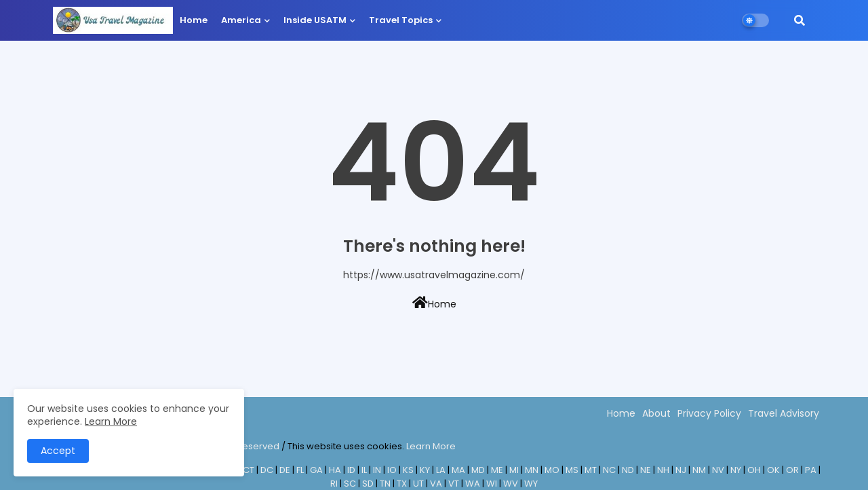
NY (736, 470)
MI (514, 470)
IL (364, 470)
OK (773, 470)
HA (335, 470)
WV (511, 484)
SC (350, 484)
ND (628, 470)
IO (392, 470)
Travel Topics (401, 20)
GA (316, 470)
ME (497, 470)
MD (478, 470)
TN (385, 484)
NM (699, 470)
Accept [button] (58, 451)
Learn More (431, 446)
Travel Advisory (784, 413)
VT (454, 484)
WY (531, 484)
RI (334, 484)
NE (646, 470)
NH (663, 470)
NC (609, 470)
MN (532, 470)
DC (267, 470)
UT (418, 484)
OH (754, 470)
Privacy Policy (709, 413)
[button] (800, 20)
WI (492, 484)
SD (368, 484)
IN (377, 470)
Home (194, 20)
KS (408, 470)
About (656, 413)
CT (249, 470)
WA (473, 484)
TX (402, 484)
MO (552, 470)
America (241, 20)
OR (792, 470)
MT (591, 470)
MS (572, 470)
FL (300, 470)
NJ (681, 470)
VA (436, 484)
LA (441, 470)
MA (458, 470)
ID (351, 470)
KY (425, 470)
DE (285, 470)
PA (811, 470)
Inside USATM (315, 20)
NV (718, 470)
